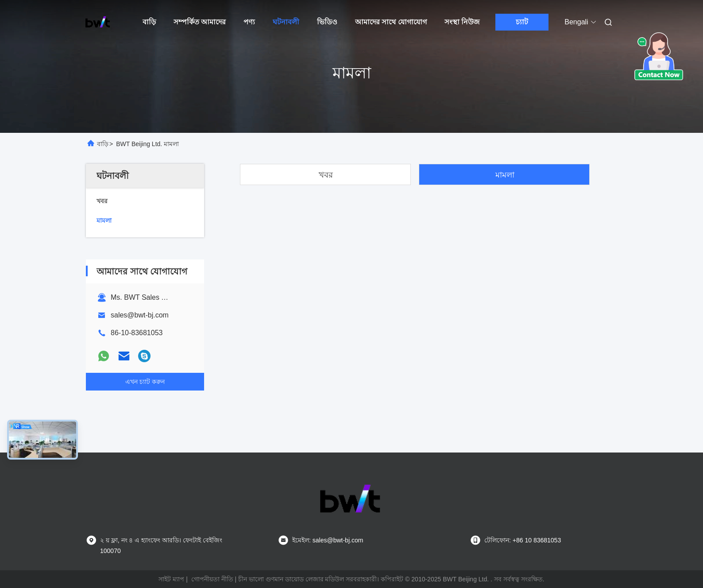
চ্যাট (522, 22)
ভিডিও (327, 22)
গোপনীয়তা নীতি (212, 579)
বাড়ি (149, 22)
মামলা (505, 175)
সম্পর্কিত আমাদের (200, 22)
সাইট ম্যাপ (171, 579)
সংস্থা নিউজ (462, 22)
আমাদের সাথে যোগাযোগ (391, 22)
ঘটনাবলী (286, 22)
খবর (326, 175)
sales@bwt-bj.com (140, 315)
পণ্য (249, 22)
